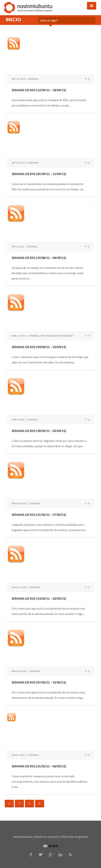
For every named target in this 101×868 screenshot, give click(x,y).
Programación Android (57, 336)
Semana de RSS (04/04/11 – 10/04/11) (39, 347)
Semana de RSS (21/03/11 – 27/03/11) (39, 515)
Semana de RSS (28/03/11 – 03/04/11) (39, 431)
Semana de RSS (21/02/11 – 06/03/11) (39, 766)
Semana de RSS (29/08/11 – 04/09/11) (39, 258)
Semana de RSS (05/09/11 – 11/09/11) (39, 174)
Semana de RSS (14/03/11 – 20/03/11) (39, 598)
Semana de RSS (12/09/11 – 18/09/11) (39, 90)
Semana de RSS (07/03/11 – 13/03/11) (39, 682)
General (34, 79)
